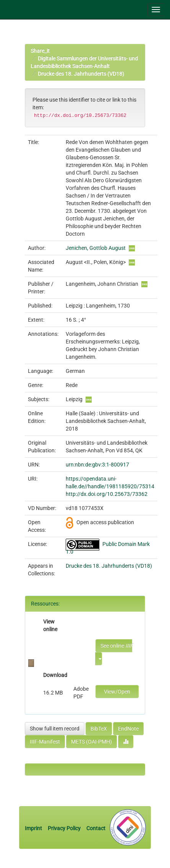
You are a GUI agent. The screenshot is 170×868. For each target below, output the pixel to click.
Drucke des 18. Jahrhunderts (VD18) (81, 74)
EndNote (128, 729)
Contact (96, 828)
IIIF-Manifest (45, 742)
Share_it (40, 51)
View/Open (117, 691)
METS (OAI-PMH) (91, 742)
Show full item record (55, 729)
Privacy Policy (64, 828)
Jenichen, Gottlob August (96, 248)
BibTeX (99, 729)
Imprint (34, 828)
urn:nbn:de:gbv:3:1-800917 (97, 465)
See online (116, 646)
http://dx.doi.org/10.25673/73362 (107, 494)
